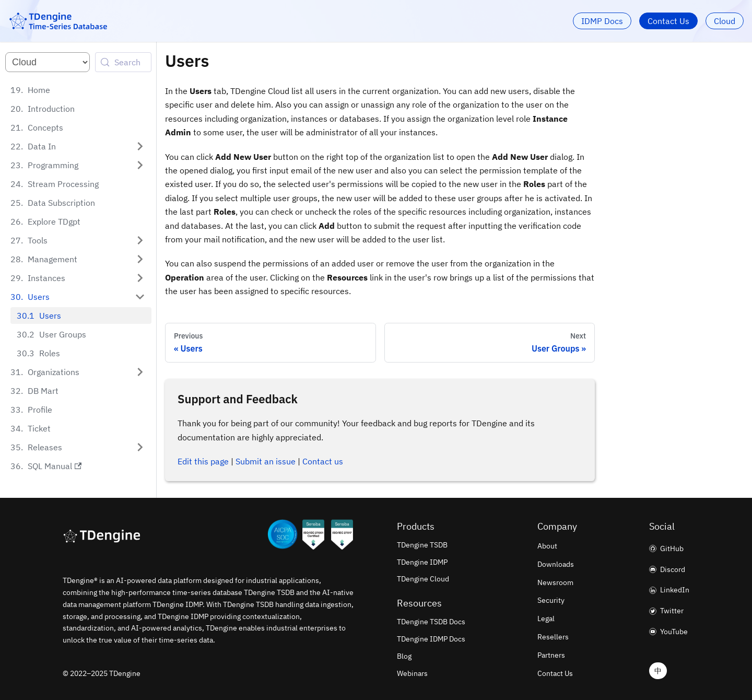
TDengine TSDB (422, 545)
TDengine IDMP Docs (431, 639)
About (547, 546)
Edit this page (203, 461)
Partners (551, 655)
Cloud (725, 21)
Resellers (553, 637)
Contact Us (668, 21)
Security (551, 600)
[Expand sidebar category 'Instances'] (140, 278)
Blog (404, 656)
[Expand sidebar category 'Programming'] (140, 165)
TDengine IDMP (422, 562)
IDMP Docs (602, 21)
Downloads (556, 564)
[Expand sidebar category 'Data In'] (140, 146)
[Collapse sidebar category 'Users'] (140, 297)
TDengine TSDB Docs (431, 622)
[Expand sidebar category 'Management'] (140, 259)
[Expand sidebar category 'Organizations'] (140, 372)
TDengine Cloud (423, 579)
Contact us (323, 461)
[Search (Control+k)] (123, 62)
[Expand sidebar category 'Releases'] (140, 447)
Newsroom (555, 582)
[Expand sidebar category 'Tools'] (140, 240)
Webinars (412, 673)
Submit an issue (266, 461)
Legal (546, 619)
